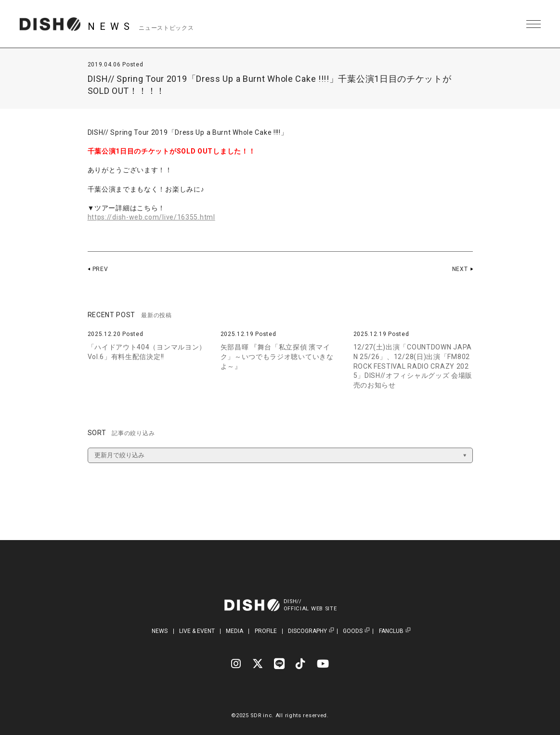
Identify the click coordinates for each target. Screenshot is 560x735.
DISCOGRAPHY (307, 631)
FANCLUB (391, 631)
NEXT (460, 269)
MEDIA (234, 631)
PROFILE (266, 631)
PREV (100, 269)
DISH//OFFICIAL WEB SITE (310, 605)
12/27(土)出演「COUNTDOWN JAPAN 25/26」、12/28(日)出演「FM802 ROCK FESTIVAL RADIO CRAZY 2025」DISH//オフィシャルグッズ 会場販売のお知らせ (413, 366)
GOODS (353, 631)
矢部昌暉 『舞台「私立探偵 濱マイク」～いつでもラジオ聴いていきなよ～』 (277, 356)
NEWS (160, 631)
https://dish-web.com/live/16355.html (151, 217)
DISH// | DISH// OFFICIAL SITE (50, 24)
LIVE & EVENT (197, 631)
